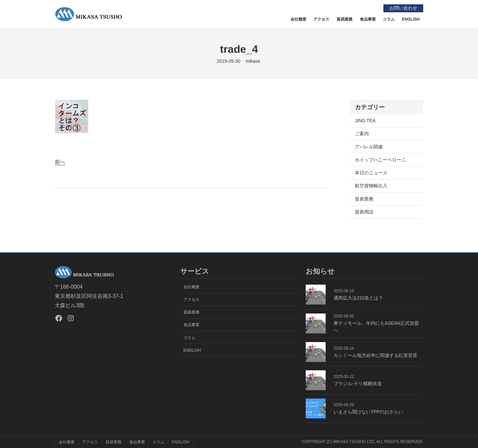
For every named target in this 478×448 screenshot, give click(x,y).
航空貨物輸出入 (371, 186)
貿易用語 (364, 212)
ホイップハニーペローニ (380, 160)
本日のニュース (371, 173)
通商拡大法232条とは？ (358, 298)
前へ (60, 162)
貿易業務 (364, 199)
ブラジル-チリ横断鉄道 (358, 384)
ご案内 (362, 134)
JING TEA (365, 121)
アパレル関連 (369, 146)
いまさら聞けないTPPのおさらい (368, 412)
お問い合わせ (403, 8)
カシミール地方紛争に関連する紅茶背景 (375, 355)
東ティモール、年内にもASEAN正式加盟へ (376, 327)
